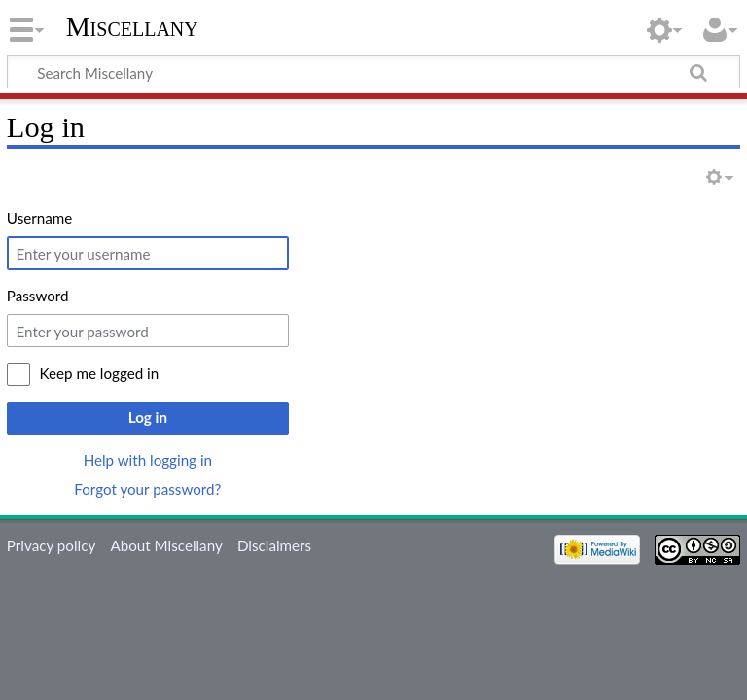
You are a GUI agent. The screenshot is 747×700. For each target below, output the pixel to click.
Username (39, 218)
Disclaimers (274, 545)
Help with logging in (148, 460)
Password (38, 296)
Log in (148, 417)
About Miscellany (166, 545)
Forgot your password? (147, 489)
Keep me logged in (100, 373)
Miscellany (132, 27)
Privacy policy (51, 545)
